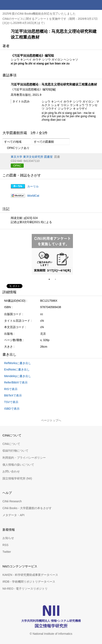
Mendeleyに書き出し (18, 376)
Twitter (7, 552)
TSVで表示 (11, 402)
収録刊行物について (15, 451)
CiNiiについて (11, 444)
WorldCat (33, 196)
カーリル (33, 186)
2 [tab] (57, 279)
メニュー (97, 5)
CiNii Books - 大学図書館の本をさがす (27, 508)
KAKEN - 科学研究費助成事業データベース (30, 575)
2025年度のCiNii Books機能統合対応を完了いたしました (39, 14)
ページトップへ (51, 420)
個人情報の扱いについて (18, 465)
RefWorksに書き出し (18, 363)
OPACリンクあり (16, 148)
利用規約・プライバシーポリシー (24, 458)
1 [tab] (51, 279)
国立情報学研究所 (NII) (17, 478)
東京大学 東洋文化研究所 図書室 (32, 157)
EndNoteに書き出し (17, 369)
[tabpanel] (52, 254)
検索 (87, 5)
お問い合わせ (11, 471)
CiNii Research (12, 501)
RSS (5, 545)
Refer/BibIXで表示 (16, 382)
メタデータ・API (13, 515)
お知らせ (8, 538)
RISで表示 (11, 389)
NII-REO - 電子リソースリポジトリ (25, 589)
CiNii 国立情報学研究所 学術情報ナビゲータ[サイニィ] (18, 5)
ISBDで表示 (12, 409)
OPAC (17, 166)
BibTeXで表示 (13, 395)
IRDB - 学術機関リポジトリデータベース (29, 582)
